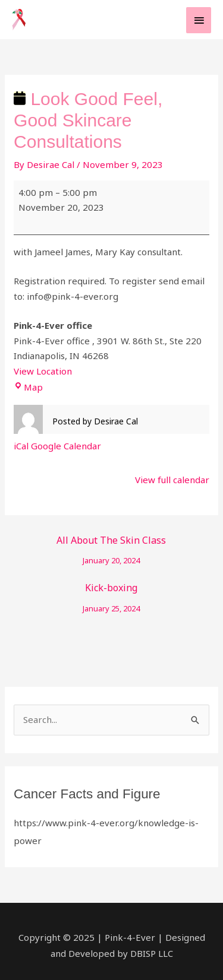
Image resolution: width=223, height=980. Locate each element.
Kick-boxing (111, 590)
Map (28, 387)
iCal (21, 446)
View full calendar (172, 480)
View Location (43, 371)
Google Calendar (66, 446)
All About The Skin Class (111, 543)
